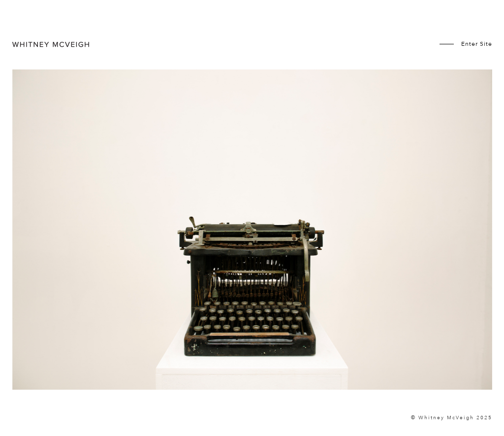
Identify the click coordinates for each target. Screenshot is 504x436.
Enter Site (477, 44)
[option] (252, 230)
